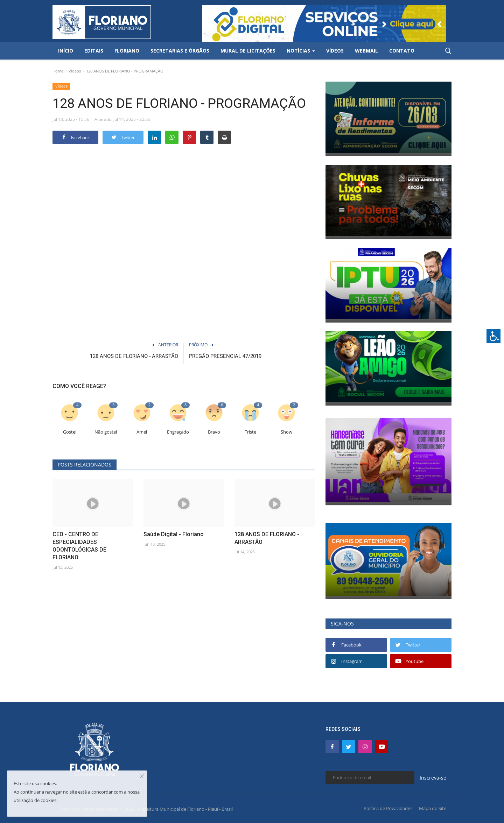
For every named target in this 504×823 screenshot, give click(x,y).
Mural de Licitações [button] (248, 51)
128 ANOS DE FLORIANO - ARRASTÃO (134, 356)
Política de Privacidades (388, 808)
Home (58, 71)
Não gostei (106, 432)
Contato (402, 51)
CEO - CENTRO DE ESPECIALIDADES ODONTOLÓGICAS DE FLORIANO (79, 546)
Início (66, 51)
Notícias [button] (301, 51)
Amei (142, 432)
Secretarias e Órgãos (180, 51)
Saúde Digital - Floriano (174, 534)
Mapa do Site (433, 808)
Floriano (127, 51)
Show (286, 432)
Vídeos (75, 71)
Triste (250, 432)
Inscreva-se (433, 778)
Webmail (366, 51)
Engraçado (178, 432)
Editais (94, 51)
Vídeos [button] (335, 51)
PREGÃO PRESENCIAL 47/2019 (225, 356)
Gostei (70, 432)
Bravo (214, 432)
